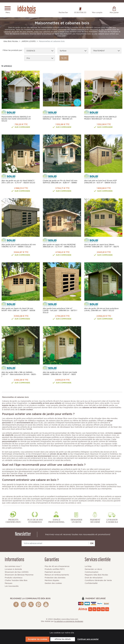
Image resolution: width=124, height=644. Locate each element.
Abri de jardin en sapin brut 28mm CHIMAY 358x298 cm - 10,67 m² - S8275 (102, 246)
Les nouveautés (12, 586)
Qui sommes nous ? (13, 567)
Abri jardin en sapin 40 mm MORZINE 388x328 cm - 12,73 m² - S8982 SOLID (59, 246)
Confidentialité (91, 583)
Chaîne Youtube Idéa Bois (16, 581)
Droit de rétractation (94, 578)
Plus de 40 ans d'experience (57, 567)
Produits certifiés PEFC (55, 569)
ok (64, 58)
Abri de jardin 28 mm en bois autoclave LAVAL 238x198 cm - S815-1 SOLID (101, 310)
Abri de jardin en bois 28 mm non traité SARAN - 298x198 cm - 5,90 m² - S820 (60, 374)
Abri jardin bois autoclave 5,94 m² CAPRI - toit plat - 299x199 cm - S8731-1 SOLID (60, 311)
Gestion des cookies (53, 583)
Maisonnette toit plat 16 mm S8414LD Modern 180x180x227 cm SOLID (100, 118)
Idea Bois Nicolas (11, 42)
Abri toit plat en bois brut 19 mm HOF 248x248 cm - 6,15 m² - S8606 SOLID (101, 182)
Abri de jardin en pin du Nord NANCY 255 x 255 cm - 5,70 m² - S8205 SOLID (18, 182)
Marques (8, 583)
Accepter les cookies (37, 639)
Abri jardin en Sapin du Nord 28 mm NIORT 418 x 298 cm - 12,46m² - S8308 (18, 310)
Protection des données (55, 578)
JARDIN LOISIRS (28, 42)
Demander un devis (93, 569)
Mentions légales (52, 581)
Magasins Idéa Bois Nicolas (96, 575)
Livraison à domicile (13, 569)
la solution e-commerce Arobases (69, 622)
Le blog (88, 567)
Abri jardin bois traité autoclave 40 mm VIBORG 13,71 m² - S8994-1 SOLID (19, 246)
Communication (92, 572)
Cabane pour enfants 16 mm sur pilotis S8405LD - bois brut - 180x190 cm (59, 118)
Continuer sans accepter (88, 639)
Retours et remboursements (57, 575)
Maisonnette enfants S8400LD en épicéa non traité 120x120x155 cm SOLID (16, 119)
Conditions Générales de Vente (98, 581)
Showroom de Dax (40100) (17, 572)
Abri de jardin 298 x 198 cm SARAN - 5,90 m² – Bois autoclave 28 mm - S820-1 (19, 375)
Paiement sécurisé (53, 572)
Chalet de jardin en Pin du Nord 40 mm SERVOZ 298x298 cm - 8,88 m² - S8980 (60, 182)
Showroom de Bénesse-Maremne (19, 575)
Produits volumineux (14, 578)
